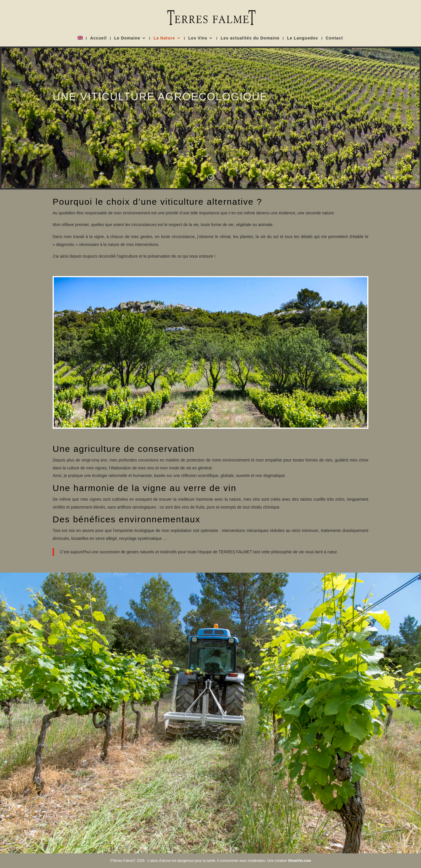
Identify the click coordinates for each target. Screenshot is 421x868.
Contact (334, 38)
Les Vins (198, 38)
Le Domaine (127, 38)
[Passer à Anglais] (80, 41)
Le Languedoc (303, 38)
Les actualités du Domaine (250, 38)
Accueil (98, 38)
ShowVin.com (299, 861)
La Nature (164, 38)
